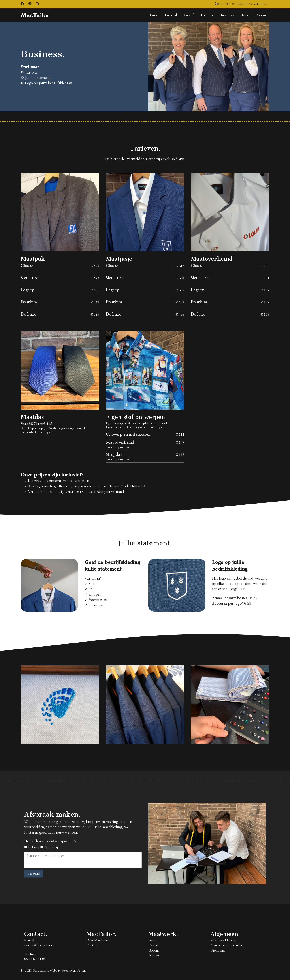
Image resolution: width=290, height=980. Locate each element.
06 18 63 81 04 (226, 4)
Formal (171, 15)
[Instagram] (37, 4)
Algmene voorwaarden (226, 945)
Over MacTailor (98, 941)
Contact (262, 15)
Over (244, 15)
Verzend (34, 874)
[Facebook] (22, 4)
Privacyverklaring (223, 941)
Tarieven (30, 72)
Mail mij (49, 847)
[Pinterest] (30, 4)
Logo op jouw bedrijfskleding (46, 83)
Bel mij (32, 847)
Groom (207, 15)
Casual (189, 15)
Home (153, 15)
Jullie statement (35, 78)
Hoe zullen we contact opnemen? (50, 841)
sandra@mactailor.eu (254, 4)
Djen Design (78, 971)
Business (227, 15)
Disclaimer (218, 951)
